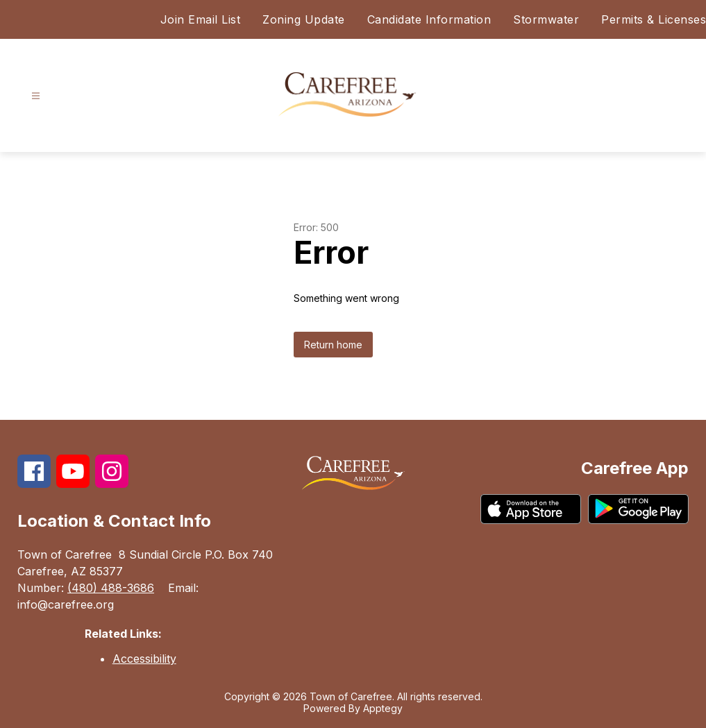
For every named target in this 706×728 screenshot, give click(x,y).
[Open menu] (36, 96)
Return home (333, 345)
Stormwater (546, 19)
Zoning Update (304, 19)
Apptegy (383, 708)
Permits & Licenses (654, 19)
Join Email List (201, 19)
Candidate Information (429, 19)
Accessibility (144, 659)
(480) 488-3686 (111, 588)
